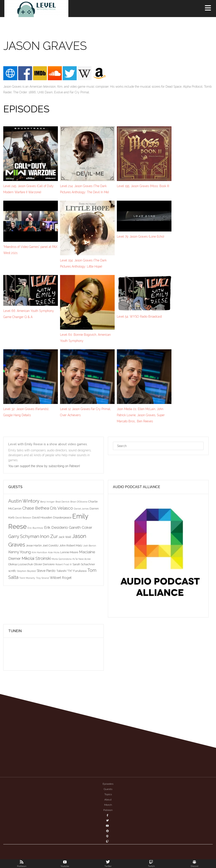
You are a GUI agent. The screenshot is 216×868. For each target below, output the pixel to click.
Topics (108, 794)
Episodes (108, 784)
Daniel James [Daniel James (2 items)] (81, 509)
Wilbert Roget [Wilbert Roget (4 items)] (61, 578)
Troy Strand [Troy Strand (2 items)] (42, 578)
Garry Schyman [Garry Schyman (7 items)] (24, 536)
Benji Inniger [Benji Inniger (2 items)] (47, 502)
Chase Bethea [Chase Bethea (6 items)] (36, 508)
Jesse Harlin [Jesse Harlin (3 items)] (34, 545)
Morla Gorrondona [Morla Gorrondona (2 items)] (62, 559)
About (108, 800)
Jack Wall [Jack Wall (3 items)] (65, 537)
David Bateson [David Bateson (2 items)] (23, 518)
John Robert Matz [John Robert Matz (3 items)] (71, 545)
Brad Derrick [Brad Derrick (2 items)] (62, 502)
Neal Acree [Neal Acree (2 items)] (85, 559)
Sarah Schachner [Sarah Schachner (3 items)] (84, 564)
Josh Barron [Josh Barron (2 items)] (90, 546)
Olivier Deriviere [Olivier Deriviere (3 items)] (44, 564)
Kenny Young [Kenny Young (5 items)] (20, 552)
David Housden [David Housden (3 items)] (42, 517)
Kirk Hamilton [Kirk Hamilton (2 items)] (39, 552)
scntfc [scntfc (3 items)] (12, 571)
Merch (108, 805)
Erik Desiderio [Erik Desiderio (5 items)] (56, 527)
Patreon (108, 810)
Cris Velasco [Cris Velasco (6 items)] (61, 508)
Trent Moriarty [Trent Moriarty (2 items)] (27, 578)
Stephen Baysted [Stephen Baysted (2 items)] (26, 571)
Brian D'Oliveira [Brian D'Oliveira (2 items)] (79, 502)
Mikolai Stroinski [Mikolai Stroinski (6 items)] (36, 558)
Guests (108, 789)
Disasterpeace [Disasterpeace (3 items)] (62, 517)
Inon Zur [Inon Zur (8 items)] (49, 536)
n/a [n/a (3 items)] (75, 559)
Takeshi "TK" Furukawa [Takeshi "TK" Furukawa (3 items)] (71, 571)
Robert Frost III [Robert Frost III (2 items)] (64, 564)
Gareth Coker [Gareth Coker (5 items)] (80, 527)
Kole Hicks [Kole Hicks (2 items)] (54, 552)
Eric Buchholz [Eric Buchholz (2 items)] (35, 528)
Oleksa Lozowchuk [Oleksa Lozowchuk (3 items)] (21, 564)
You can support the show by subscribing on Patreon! (45, 466)
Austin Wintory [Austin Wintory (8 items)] (24, 501)
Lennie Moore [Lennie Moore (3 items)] (69, 552)
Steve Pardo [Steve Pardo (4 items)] (46, 571)
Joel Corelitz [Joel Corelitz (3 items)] (51, 545)
